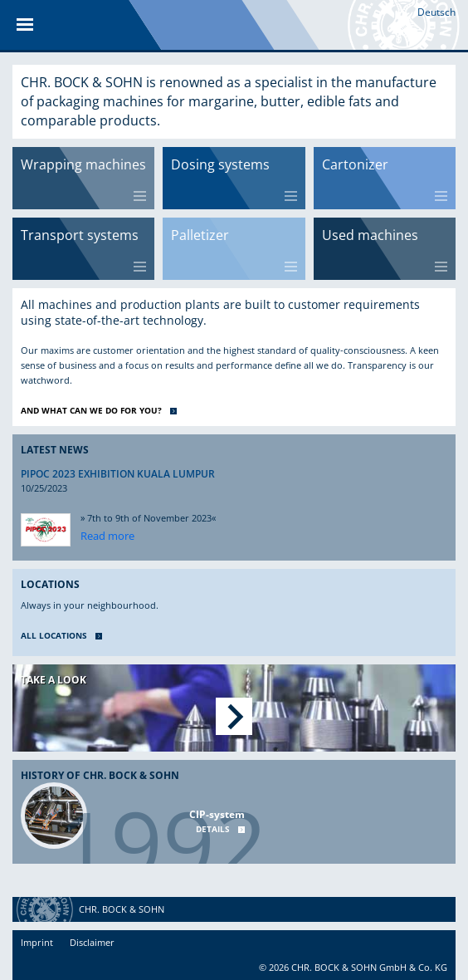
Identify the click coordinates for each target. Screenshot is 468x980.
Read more (107, 536)
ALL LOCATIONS (54, 635)
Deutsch (436, 12)
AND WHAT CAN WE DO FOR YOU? (91, 410)
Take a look (54, 680)
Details (213, 829)
